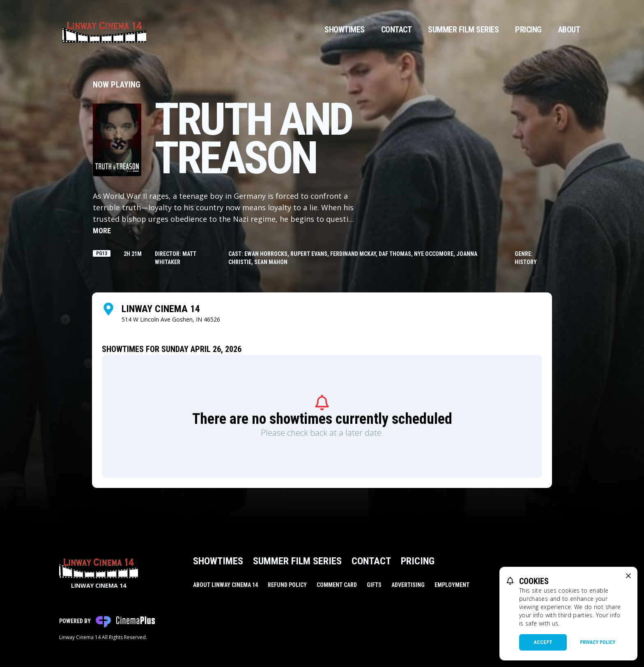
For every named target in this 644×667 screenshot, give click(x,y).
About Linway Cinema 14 (225, 585)
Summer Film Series (463, 30)
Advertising (408, 585)
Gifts (374, 585)
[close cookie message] (628, 576)
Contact (397, 30)
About (569, 30)
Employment (452, 585)
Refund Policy (287, 585)
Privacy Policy (598, 642)
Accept (543, 642)
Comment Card (337, 585)
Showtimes (345, 30)
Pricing (528, 30)
